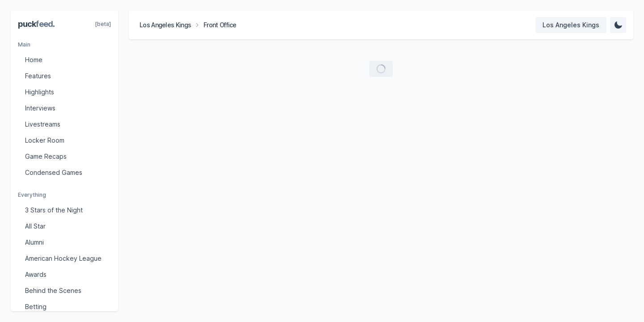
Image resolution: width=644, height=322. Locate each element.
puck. (36, 24)
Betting (36, 307)
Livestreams (43, 124)
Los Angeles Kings (165, 25)
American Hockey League (63, 258)
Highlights (40, 92)
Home (34, 60)
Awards (36, 274)
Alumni (34, 242)
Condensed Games (54, 172)
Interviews (40, 108)
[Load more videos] (381, 69)
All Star (35, 226)
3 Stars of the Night (54, 210)
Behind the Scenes (53, 290)
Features (38, 76)
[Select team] (571, 25)
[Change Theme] (618, 25)
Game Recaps (46, 156)
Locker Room (45, 140)
